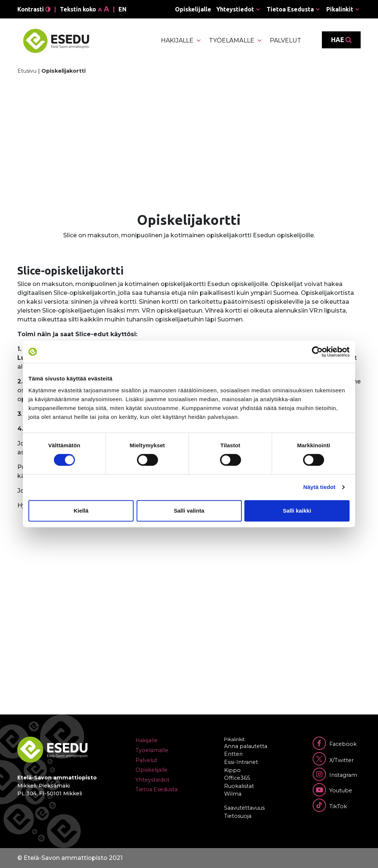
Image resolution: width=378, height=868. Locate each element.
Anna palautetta (246, 746)
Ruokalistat (239, 786)
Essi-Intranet (241, 762)
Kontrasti (34, 9)
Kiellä (81, 511)
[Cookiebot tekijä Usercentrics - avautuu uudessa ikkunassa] (317, 352)
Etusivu (27, 71)
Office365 (237, 778)
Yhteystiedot (235, 9)
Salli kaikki (297, 511)
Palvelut (286, 40)
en (123, 9)
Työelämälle (236, 41)
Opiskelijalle (193, 9)
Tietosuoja (238, 816)
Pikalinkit (340, 9)
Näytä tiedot (319, 487)
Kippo (232, 770)
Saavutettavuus (244, 808)
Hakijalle (181, 41)
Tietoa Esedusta (290, 9)
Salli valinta (189, 511)
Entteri (233, 754)
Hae (341, 40)
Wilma (233, 794)
